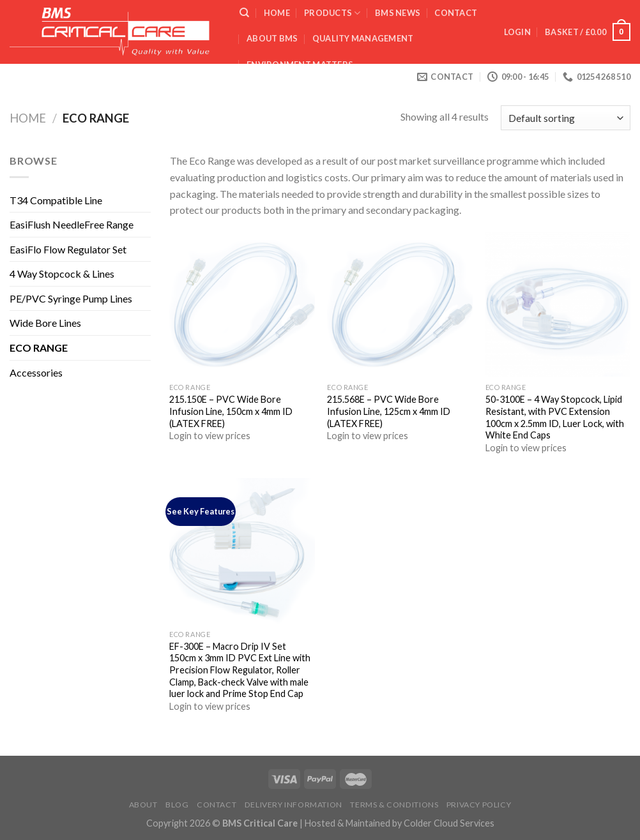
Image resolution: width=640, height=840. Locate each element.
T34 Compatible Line (56, 200)
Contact (456, 13)
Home (277, 13)
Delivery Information (293, 805)
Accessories (36, 372)
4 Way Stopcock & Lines (62, 274)
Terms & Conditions (394, 805)
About (143, 805)
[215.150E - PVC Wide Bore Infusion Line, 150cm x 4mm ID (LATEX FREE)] (242, 304)
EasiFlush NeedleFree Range (72, 224)
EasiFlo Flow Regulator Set (68, 249)
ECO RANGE (39, 348)
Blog (177, 805)
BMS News (398, 13)
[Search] (244, 13)
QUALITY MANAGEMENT (363, 38)
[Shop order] (566, 118)
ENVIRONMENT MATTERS (300, 64)
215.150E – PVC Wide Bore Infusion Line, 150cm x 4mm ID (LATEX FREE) (231, 411)
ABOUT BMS (272, 38)
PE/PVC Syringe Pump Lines (71, 298)
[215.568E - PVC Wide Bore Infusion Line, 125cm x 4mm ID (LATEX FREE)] (400, 304)
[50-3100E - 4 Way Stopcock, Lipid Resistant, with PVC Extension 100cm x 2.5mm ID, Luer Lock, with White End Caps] (558, 304)
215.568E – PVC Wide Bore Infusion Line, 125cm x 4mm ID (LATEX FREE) (389, 411)
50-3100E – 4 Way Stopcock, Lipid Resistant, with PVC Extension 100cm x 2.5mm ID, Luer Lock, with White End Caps (555, 417)
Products (332, 13)
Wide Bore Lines (45, 323)
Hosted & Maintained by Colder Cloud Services (400, 823)
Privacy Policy (479, 805)
